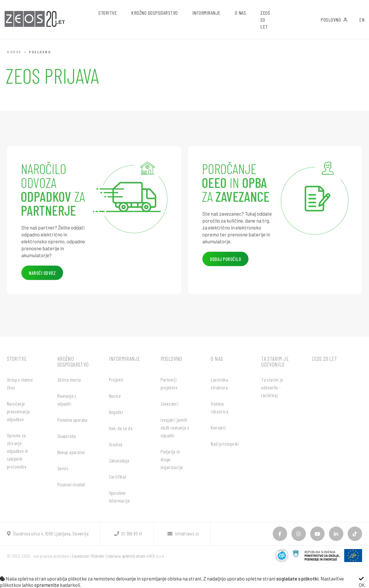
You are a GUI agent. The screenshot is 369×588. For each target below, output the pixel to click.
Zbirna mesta (69, 380)
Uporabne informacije (119, 497)
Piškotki (98, 556)
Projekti (116, 380)
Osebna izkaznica (220, 407)
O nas (217, 359)
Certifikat (118, 477)
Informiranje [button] (206, 13)
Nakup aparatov (71, 452)
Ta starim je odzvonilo (275, 361)
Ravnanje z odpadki (67, 400)
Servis (63, 468)
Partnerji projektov (169, 383)
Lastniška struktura (219, 383)
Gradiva (116, 444)
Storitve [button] (108, 13)
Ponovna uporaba (73, 420)
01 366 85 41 (128, 533)
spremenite (47, 585)
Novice (115, 396)
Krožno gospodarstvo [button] (155, 13)
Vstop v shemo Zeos (20, 383)
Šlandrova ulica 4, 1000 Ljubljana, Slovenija (48, 533)
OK (362, 582)
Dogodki (116, 412)
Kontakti (218, 428)
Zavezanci (170, 404)
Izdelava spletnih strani (126, 556)
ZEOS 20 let (265, 20)
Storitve (17, 359)
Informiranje (125, 359)
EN (362, 20)
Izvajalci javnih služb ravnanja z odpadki (175, 428)
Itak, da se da (121, 428)
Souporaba (67, 436)
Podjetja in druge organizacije (172, 459)
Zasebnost (80, 556)
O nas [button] (241, 13)
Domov (14, 52)
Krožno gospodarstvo (73, 361)
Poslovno (334, 20)
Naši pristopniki (225, 444)
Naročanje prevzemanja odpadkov (18, 411)
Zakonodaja (119, 460)
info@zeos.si (183, 533)
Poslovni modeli (71, 484)
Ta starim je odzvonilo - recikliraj (272, 387)
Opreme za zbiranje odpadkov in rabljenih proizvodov (17, 451)
